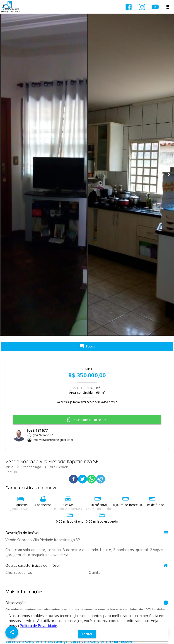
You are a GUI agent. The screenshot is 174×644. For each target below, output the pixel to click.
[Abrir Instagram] (142, 7)
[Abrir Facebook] (129, 7)
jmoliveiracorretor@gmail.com (50, 440)
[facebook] (73, 480)
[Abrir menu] (167, 7)
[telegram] (101, 480)
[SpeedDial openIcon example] (12, 632)
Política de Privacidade (38, 626)
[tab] (87, 347)
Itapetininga (32, 467)
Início (9, 467)
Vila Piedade (59, 467)
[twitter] (82, 480)
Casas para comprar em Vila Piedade (101, 641)
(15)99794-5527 (40, 435)
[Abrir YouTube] (155, 7)
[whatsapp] (92, 480)
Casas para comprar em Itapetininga (36, 641)
